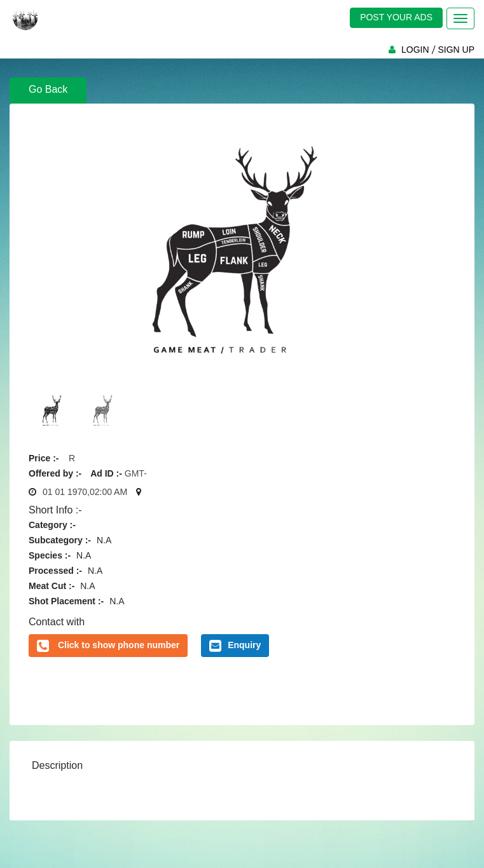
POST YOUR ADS (396, 17)
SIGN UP (456, 50)
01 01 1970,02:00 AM (85, 492)
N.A (104, 540)
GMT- (136, 473)
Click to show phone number (119, 645)
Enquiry (235, 646)
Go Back (48, 89)
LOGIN (415, 50)
